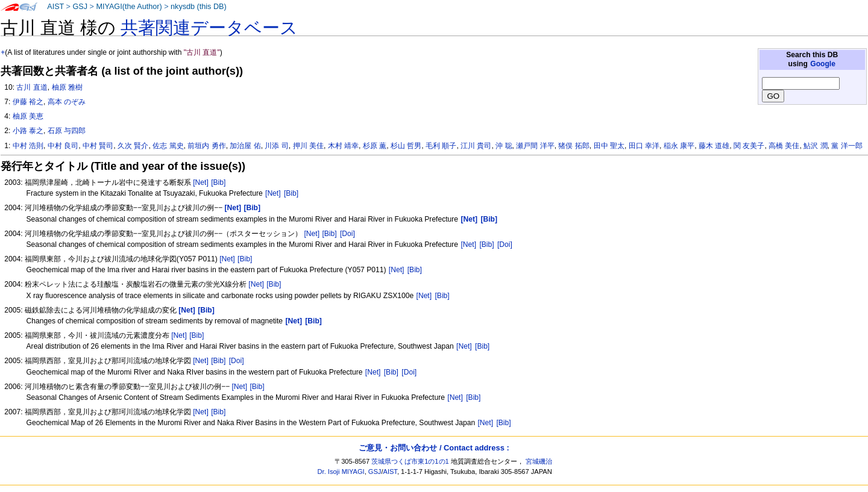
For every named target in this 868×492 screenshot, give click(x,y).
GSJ (80, 7)
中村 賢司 (98, 146)
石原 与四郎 (67, 131)
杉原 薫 (375, 146)
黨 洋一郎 (847, 146)
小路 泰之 (28, 131)
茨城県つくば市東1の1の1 (410, 461)
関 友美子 (749, 146)
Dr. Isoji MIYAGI (341, 472)
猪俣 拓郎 (574, 146)
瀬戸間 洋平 (535, 146)
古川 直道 (32, 87)
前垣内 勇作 (206, 146)
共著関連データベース (209, 28)
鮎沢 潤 (815, 146)
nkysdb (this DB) (199, 7)
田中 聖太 (609, 146)
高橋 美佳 (784, 146)
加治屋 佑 (245, 146)
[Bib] (218, 182)
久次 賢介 (133, 146)
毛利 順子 (441, 146)
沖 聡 (504, 146)
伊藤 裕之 (28, 102)
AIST (55, 7)
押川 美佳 (308, 146)
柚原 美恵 (28, 116)
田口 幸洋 (644, 146)
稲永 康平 (679, 146)
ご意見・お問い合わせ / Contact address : (434, 448)
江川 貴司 (476, 146)
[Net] (201, 182)
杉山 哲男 (406, 146)
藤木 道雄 (714, 146)
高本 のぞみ (67, 102)
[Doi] (348, 234)
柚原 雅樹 (67, 87)
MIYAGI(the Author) (129, 7)
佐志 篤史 (168, 146)
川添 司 (276, 146)
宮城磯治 (539, 461)
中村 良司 (63, 146)
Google (823, 64)
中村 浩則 (28, 146)
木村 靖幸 (343, 146)
